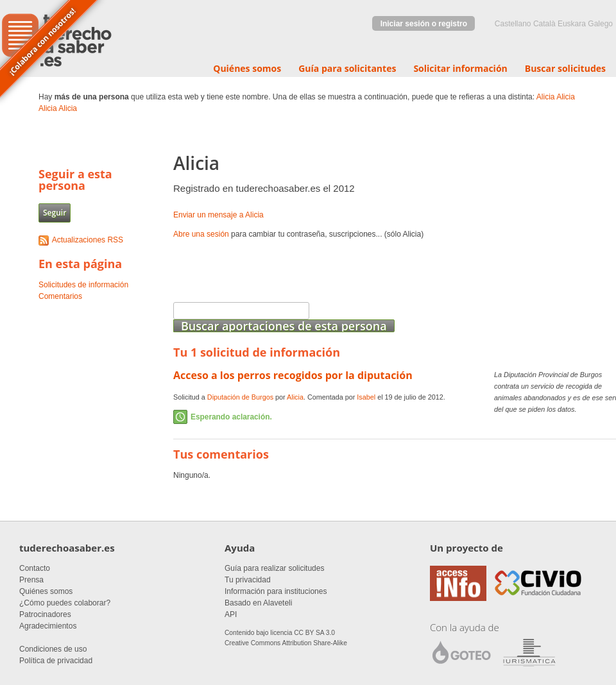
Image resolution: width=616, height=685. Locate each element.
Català (544, 24)
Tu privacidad (248, 580)
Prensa (31, 580)
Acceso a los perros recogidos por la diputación (293, 375)
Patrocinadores (45, 614)
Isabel (366, 397)
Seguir (55, 213)
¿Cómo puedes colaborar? (65, 603)
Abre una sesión (201, 234)
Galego (600, 24)
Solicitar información (460, 68)
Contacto (35, 568)
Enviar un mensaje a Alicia (218, 215)
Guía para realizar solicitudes (274, 568)
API (231, 614)
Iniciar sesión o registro (424, 24)
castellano (513, 24)
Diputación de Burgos (240, 397)
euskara (572, 24)
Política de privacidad (56, 661)
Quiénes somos (247, 68)
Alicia (546, 97)
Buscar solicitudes (565, 68)
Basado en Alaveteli (258, 603)
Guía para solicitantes (347, 68)
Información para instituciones (276, 591)
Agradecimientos (48, 626)
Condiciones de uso (53, 649)
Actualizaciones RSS (88, 240)
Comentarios (60, 296)
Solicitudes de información (83, 285)
